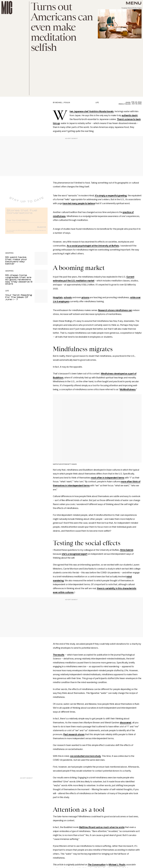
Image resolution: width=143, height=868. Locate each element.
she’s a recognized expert (75, 554)
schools (68, 297)
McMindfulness (128, 389)
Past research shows (74, 734)
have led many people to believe (79, 203)
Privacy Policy (10, 234)
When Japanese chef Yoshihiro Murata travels (92, 112)
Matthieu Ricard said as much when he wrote (102, 827)
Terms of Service (39, 232)
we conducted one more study (85, 756)
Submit (42, 229)
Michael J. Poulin (117, 865)
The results (59, 655)
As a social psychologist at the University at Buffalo (93, 246)
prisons (85, 297)
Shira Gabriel (127, 550)
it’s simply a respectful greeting (111, 196)
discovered (126, 723)
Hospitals (58, 297)
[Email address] (26, 222)
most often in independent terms (108, 478)
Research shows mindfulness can (115, 310)
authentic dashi (130, 115)
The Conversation (97, 865)
